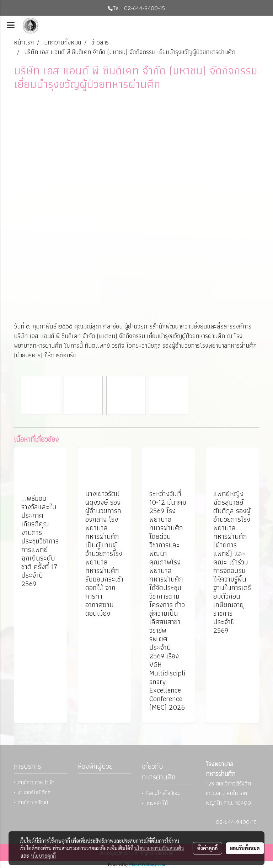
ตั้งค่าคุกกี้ (207, 848)
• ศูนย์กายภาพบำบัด (34, 782)
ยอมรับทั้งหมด (245, 848)
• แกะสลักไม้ (155, 803)
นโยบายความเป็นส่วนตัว (159, 848)
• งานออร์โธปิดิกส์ (32, 792)
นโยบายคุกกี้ (43, 856)
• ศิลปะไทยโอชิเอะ (161, 793)
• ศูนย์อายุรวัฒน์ (31, 802)
